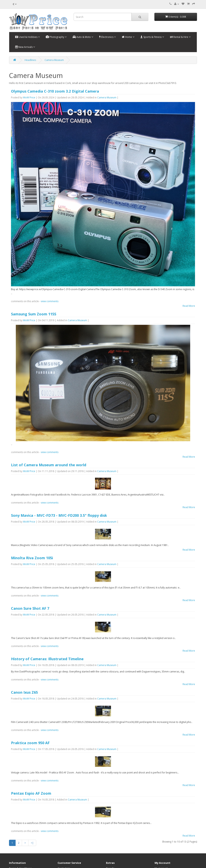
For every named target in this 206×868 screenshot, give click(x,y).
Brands (110, 834)
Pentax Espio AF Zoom (31, 763)
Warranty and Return (21, 842)
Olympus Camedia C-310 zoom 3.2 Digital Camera (55, 91)
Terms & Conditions (20, 834)
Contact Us (64, 834)
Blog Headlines (115, 850)
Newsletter (161, 846)
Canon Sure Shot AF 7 (30, 590)
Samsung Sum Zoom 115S (34, 314)
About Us (14, 850)
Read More (189, 306)
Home (128, 37)
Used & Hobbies (27, 37)
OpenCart (29, 860)
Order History (162, 838)
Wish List (159, 842)
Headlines (30, 60)
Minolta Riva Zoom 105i (32, 543)
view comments (50, 301)
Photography (56, 37)
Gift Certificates (115, 838)
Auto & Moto (83, 37)
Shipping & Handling (20, 838)
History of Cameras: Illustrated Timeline (47, 636)
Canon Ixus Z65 (24, 670)
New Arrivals (25, 47)
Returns (62, 838)
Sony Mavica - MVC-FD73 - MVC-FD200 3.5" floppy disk (59, 511)
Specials (111, 846)
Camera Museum (54, 60)
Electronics (107, 37)
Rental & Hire (180, 37)
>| (32, 808)
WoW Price (29, 97)
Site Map (62, 842)
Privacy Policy (17, 846)
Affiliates (111, 842)
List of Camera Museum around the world (49, 465)
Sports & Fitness (152, 37)
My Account (161, 834)
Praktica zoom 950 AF (30, 716)
